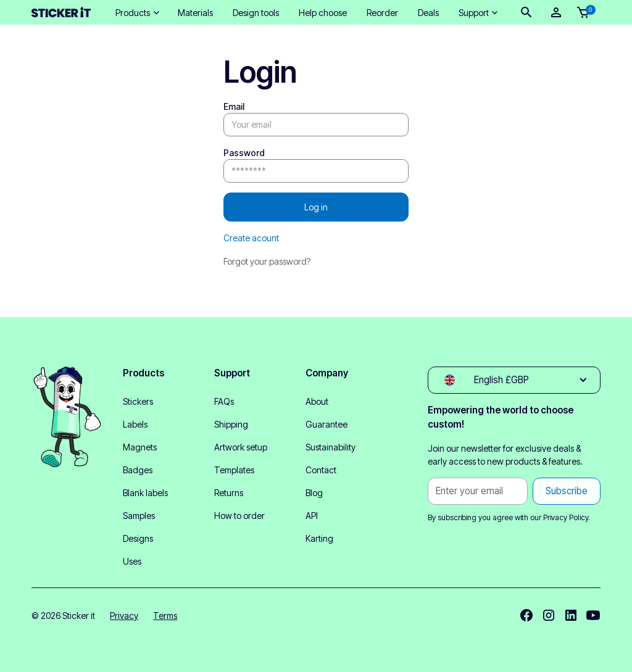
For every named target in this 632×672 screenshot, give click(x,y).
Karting (319, 538)
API (312, 516)
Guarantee (326, 424)
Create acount (251, 238)
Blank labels (145, 493)
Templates (234, 470)
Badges (138, 470)
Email (234, 106)
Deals (428, 13)
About (317, 401)
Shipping (231, 424)
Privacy (124, 616)
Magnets (140, 447)
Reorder (382, 13)
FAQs (224, 401)
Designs (138, 538)
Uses (132, 561)
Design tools (256, 13)
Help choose (323, 13)
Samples (139, 516)
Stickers (138, 401)
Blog (314, 493)
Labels (135, 424)
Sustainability (331, 447)
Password (244, 153)
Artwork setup (241, 447)
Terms (165, 616)
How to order (239, 516)
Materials (195, 13)
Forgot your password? (267, 261)
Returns (229, 493)
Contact (321, 470)
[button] (136, 13)
